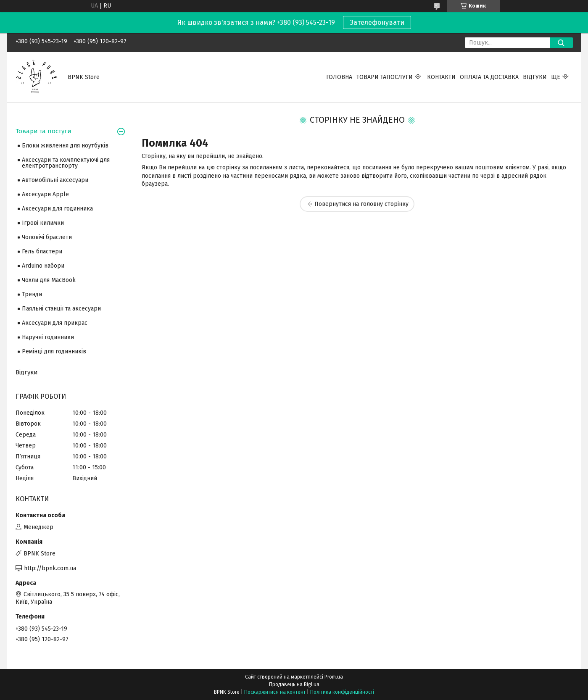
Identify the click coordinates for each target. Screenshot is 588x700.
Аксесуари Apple (45, 194)
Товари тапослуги (385, 77)
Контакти (441, 77)
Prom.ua (334, 677)
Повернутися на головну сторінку (361, 204)
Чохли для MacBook (49, 280)
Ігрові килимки (43, 223)
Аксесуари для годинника (57, 209)
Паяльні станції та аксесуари (61, 309)
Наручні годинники (48, 337)
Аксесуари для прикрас (55, 323)
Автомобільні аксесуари (55, 180)
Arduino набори (43, 266)
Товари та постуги (44, 131)
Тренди (32, 294)
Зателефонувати (377, 22)
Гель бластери (42, 251)
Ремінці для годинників (54, 351)
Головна (339, 77)
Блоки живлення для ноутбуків (65, 146)
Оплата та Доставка (489, 77)
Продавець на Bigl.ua (294, 684)
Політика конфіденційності (342, 692)
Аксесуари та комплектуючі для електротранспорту (66, 163)
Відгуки (535, 77)
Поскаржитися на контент (275, 692)
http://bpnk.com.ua (50, 568)
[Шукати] (561, 43)
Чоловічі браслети (47, 237)
